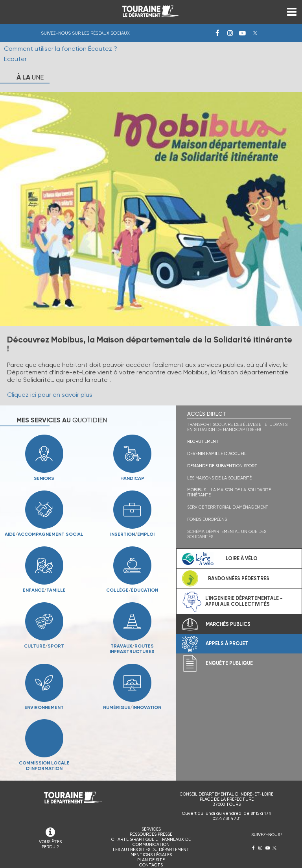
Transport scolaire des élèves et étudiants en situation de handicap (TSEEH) (237, 427)
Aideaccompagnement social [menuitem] (44, 534)
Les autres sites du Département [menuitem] (151, 850)
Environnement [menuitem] (44, 707)
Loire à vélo (242, 558)
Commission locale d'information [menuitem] (44, 766)
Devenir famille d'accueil (217, 454)
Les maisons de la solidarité (219, 478)
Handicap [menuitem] (132, 478)
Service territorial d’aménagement (228, 507)
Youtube (243, 33)
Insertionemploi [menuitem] (132, 534)
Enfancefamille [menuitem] (44, 590)
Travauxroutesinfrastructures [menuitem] (121, 649)
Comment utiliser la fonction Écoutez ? (61, 49)
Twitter (255, 33)
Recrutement (203, 441)
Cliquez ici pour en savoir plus (50, 395)
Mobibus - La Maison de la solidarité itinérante (229, 492)
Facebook (217, 33)
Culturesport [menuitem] (44, 646)
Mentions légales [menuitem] (151, 855)
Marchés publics (228, 624)
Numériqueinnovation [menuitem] (132, 707)
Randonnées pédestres (239, 578)
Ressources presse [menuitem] (151, 834)
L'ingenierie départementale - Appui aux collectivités (244, 601)
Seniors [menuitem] (44, 478)
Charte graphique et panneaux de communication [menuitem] (151, 842)
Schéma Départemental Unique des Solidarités (227, 534)
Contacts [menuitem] (151, 865)
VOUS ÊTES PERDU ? (50, 844)
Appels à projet (227, 643)
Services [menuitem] (151, 829)
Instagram (230, 33)
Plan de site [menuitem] (151, 860)
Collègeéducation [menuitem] (132, 590)
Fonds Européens (207, 519)
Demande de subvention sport (222, 466)
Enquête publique (229, 663)
